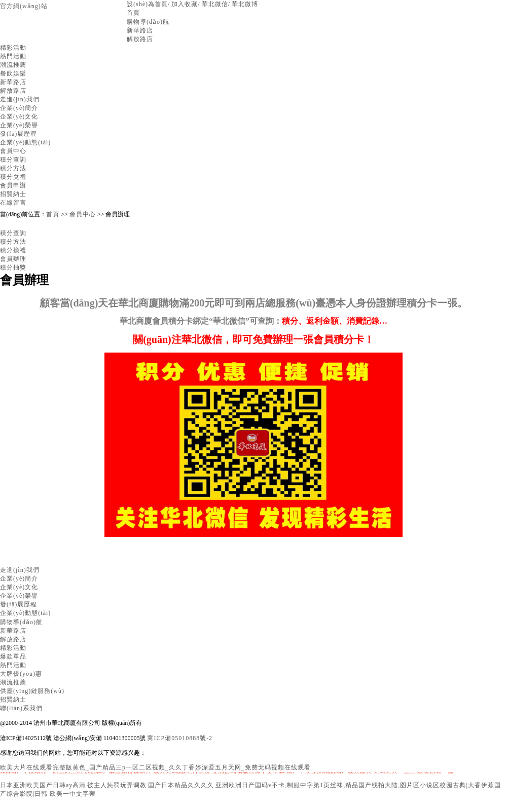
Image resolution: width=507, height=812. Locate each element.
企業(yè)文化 (19, 117)
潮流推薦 (13, 65)
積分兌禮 (13, 177)
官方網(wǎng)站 (24, 6)
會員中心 (13, 151)
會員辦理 (13, 259)
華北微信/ (216, 4)
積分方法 (13, 168)
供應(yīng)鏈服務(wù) (32, 691)
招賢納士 (13, 194)
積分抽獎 (13, 267)
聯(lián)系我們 (21, 708)
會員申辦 (13, 185)
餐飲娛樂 (13, 73)
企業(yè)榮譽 (19, 125)
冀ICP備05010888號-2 (180, 738)
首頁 (133, 13)
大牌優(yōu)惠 (21, 674)
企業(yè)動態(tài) (25, 142)
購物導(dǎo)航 (148, 22)
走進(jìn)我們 (20, 99)
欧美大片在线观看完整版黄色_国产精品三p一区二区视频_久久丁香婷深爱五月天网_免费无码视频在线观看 (155, 767)
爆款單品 (13, 656)
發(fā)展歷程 (19, 134)
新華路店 (140, 30)
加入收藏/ (186, 4)
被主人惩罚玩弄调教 (117, 785)
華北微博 (245, 4)
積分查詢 (13, 160)
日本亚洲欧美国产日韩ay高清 (43, 785)
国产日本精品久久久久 (181, 785)
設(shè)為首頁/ (148, 4)
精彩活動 (13, 48)
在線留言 (13, 203)
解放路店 (140, 39)
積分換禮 (13, 250)
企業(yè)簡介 (19, 108)
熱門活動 (13, 56)
